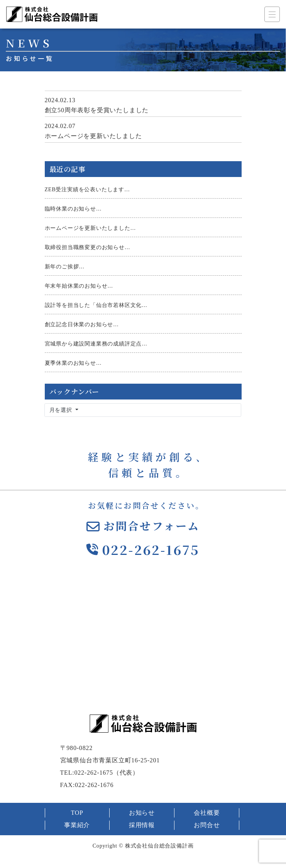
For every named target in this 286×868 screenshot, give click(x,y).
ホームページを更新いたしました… (91, 228)
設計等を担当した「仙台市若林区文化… (96, 305)
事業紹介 (77, 825)
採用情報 (142, 825)
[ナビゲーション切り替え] (272, 14)
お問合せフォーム (152, 526)
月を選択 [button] (62, 410)
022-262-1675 (151, 549)
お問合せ (207, 825)
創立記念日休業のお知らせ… (82, 324)
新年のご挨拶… (65, 267)
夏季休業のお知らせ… (73, 363)
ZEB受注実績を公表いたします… (87, 190)
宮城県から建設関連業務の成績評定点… (96, 344)
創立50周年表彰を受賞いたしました (97, 110)
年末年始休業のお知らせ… (79, 286)
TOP (77, 813)
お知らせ (142, 813)
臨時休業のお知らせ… (73, 209)
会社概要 (207, 813)
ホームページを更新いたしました (93, 136)
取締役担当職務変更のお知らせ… (88, 247)
